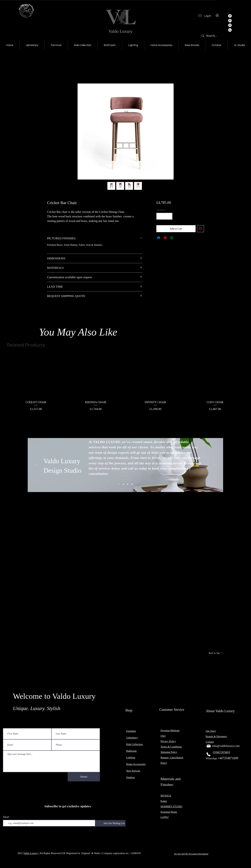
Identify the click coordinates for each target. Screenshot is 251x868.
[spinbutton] (164, 216)
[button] (219, 15)
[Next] (215, 465)
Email (6, 817)
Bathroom (131, 751)
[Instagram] (230, 25)
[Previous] (36, 465)
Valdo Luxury (120, 31)
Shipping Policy (169, 752)
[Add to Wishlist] (201, 229)
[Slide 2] (123, 484)
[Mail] (209, 746)
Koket (164, 801)
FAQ (163, 736)
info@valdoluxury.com (226, 746)
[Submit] (84, 777)
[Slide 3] (128, 484)
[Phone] (208, 754)
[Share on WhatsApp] (172, 238)
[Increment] (170, 216)
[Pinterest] (230, 21)
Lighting (131, 757)
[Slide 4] (132, 484)
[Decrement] (159, 216)
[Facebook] (230, 16)
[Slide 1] (119, 484)
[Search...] (212, 36)
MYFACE (166, 796)
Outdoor (131, 777)
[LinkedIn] (230, 30)
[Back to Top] (216, 653)
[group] (125, 383)
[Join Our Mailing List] (114, 823)
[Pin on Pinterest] (165, 238)
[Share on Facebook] (159, 238)
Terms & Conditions (171, 747)
